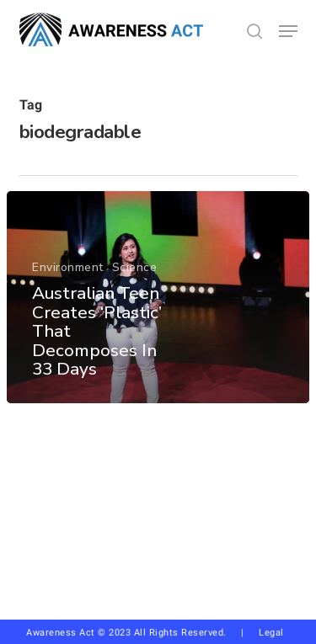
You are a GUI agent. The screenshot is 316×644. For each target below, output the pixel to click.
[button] (288, 31)
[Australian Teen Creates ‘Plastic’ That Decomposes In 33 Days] (158, 297)
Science (135, 268)
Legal (271, 633)
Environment (68, 268)
